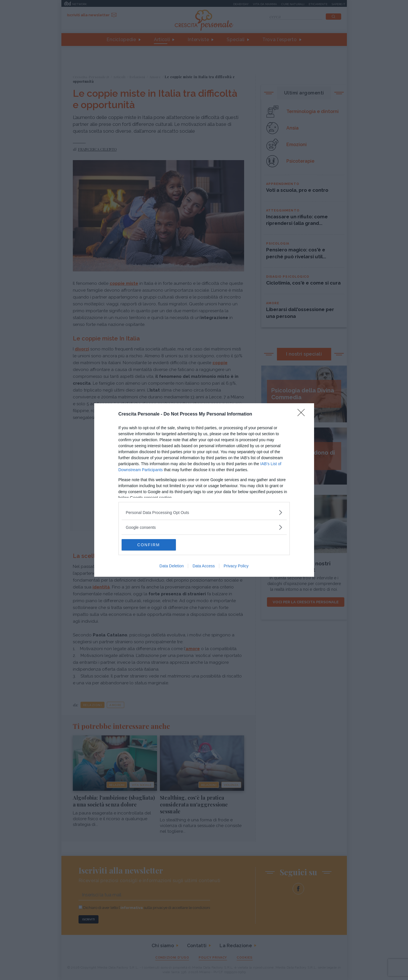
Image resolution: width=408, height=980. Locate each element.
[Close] (303, 414)
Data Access (204, 566)
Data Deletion (172, 566)
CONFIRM (149, 545)
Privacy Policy (236, 566)
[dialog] (204, 490)
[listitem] (204, 512)
